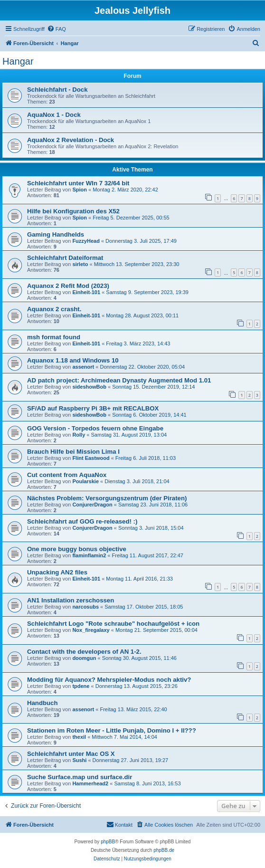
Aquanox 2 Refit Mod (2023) (68, 286)
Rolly (79, 435)
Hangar (18, 61)
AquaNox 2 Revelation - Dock (71, 140)
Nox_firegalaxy (91, 630)
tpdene (81, 686)
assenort (83, 367)
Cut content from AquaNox (67, 475)
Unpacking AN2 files (57, 572)
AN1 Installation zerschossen (71, 600)
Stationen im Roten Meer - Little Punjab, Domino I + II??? (112, 730)
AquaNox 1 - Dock (54, 115)
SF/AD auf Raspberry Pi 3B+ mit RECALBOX (93, 408)
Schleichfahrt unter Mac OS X (71, 754)
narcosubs (85, 607)
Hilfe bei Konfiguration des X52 (73, 211)
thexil (79, 737)
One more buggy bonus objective (77, 549)
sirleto (80, 264)
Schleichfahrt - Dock (57, 90)
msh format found (54, 337)
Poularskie (85, 481)
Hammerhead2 (90, 783)
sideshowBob (89, 387)
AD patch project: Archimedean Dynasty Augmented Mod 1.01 (119, 380)
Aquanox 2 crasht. (54, 309)
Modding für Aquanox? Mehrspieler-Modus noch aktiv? (109, 680)
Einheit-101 (86, 292)
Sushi (79, 760)
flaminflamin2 (89, 555)
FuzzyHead (86, 241)
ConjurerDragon (92, 505)
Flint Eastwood (91, 458)
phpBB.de (164, 850)
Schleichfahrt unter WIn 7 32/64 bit (78, 183)
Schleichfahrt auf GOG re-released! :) (82, 521)
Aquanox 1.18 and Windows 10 (73, 360)
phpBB (108, 842)
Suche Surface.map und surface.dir (80, 777)
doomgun (84, 658)
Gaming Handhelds (56, 234)
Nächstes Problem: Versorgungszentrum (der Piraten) (107, 498)
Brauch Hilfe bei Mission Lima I (73, 452)
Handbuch (42, 703)
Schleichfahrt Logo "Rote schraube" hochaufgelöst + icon (113, 624)
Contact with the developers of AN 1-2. (84, 652)
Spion (80, 190)
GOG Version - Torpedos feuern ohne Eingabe (95, 428)
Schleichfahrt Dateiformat (65, 258)
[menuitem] (57, 29)
